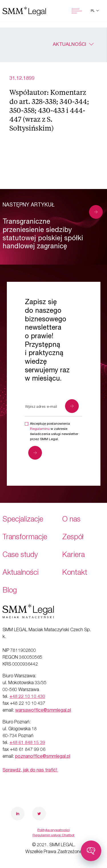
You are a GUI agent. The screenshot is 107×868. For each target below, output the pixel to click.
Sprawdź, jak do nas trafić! (30, 771)
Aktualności (69, 45)
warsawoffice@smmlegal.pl (43, 711)
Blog (10, 591)
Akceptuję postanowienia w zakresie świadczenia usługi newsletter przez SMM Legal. (54, 432)
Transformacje (25, 538)
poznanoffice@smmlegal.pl (43, 757)
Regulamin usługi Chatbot (53, 835)
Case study (20, 555)
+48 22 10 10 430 (27, 697)
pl (93, 11)
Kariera (73, 555)
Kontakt (75, 573)
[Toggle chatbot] (91, 851)
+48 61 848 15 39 (27, 743)
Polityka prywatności (53, 830)
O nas (71, 520)
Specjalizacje (23, 520)
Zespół (73, 538)
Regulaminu (40, 429)
